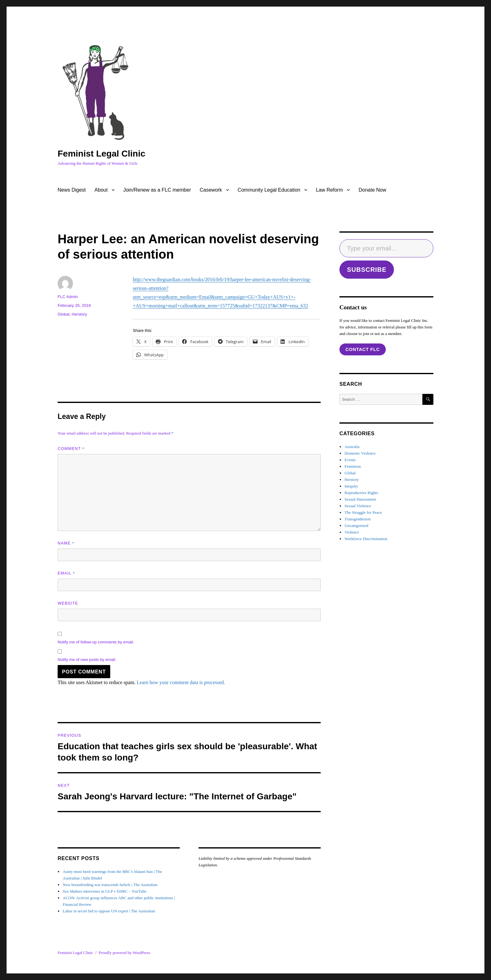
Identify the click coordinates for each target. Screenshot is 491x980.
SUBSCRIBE (367, 270)
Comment (71, 449)
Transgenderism (357, 519)
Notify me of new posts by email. (87, 660)
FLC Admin (68, 297)
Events (350, 460)
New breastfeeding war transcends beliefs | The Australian (110, 885)
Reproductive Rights (361, 493)
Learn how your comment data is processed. (181, 682)
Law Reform (329, 190)
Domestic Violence (360, 453)
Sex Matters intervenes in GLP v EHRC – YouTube (104, 891)
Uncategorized (356, 526)
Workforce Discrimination (366, 539)
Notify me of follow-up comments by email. (96, 642)
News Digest (72, 190)
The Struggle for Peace (363, 512)
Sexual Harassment (360, 499)
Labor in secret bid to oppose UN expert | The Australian (109, 911)
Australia (352, 447)
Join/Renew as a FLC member (157, 190)
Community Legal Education (269, 190)
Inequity (351, 486)
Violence (352, 532)
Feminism (353, 466)
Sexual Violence (358, 506)
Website (68, 603)
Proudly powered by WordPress (124, 953)
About (101, 190)
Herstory (79, 314)
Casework (211, 190)
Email (66, 573)
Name (66, 543)
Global (64, 314)
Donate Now (372, 190)
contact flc (363, 349)
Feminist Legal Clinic (101, 154)
